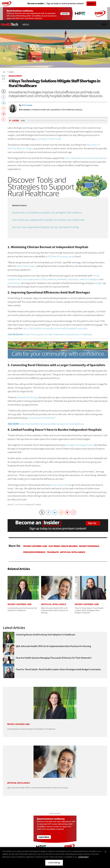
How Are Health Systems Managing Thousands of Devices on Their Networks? (54, 658)
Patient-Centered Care (35, 546)
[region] (55, 858)
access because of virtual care (41, 418)
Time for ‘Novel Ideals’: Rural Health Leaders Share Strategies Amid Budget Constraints (58, 669)
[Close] (105, 852)
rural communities (60, 485)
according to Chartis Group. (49, 139)
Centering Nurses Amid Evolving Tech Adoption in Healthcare (45, 635)
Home (4, 72)
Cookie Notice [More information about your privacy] (83, 857)
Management (11, 72)
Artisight (98, 283)
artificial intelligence (90, 279)
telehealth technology (27, 397)
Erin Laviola (24, 110)
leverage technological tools (79, 445)
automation (73, 279)
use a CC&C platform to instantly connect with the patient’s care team (55, 328)
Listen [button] (15, 121)
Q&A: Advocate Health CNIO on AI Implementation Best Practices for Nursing (53, 646)
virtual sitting (14, 283)
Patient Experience (89, 546)
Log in (104, 24)
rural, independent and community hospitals (86, 158)
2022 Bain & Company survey (61, 256)
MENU (26, 25)
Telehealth (53, 552)
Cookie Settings (54, 863)
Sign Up (90, 4)
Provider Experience (34, 552)
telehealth (62, 279)
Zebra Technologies (26, 266)
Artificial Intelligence (73, 552)
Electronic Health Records (63, 546)
